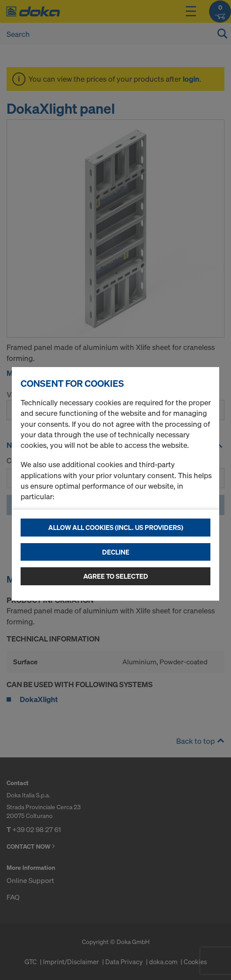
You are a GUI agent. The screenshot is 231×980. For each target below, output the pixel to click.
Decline (116, 552)
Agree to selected (116, 576)
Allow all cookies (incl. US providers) (116, 527)
